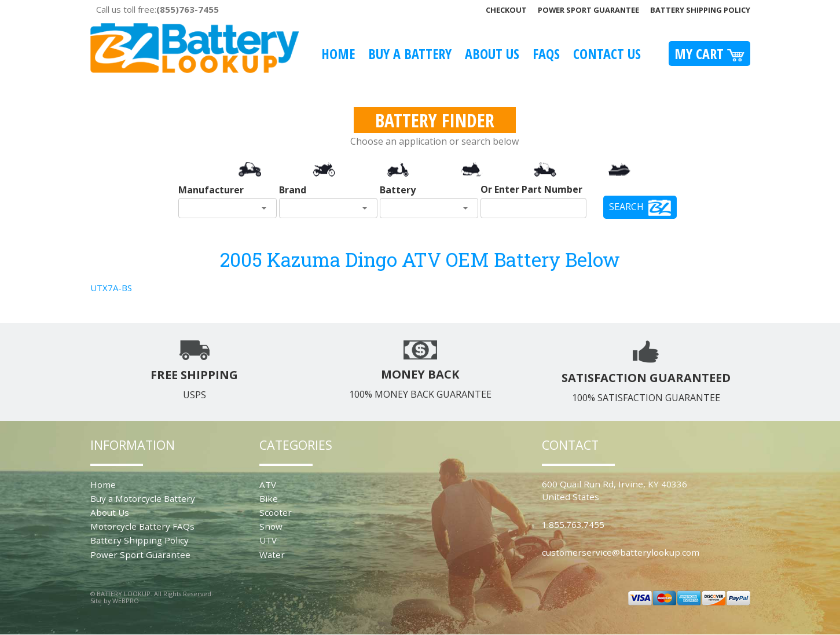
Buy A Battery (410, 54)
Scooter (276, 512)
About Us (492, 54)
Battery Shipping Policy (700, 10)
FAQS (546, 54)
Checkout (506, 10)
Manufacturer (211, 190)
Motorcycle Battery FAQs (142, 526)
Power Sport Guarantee (588, 10)
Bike (269, 498)
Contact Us (607, 54)
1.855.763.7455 (573, 524)
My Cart (709, 54)
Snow (271, 526)
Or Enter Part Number (531, 189)
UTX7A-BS (111, 288)
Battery (398, 190)
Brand (293, 190)
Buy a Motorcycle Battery (143, 498)
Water (272, 555)
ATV (268, 484)
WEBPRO (126, 601)
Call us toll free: (157, 9)
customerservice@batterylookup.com (621, 552)
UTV (268, 540)
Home (338, 54)
